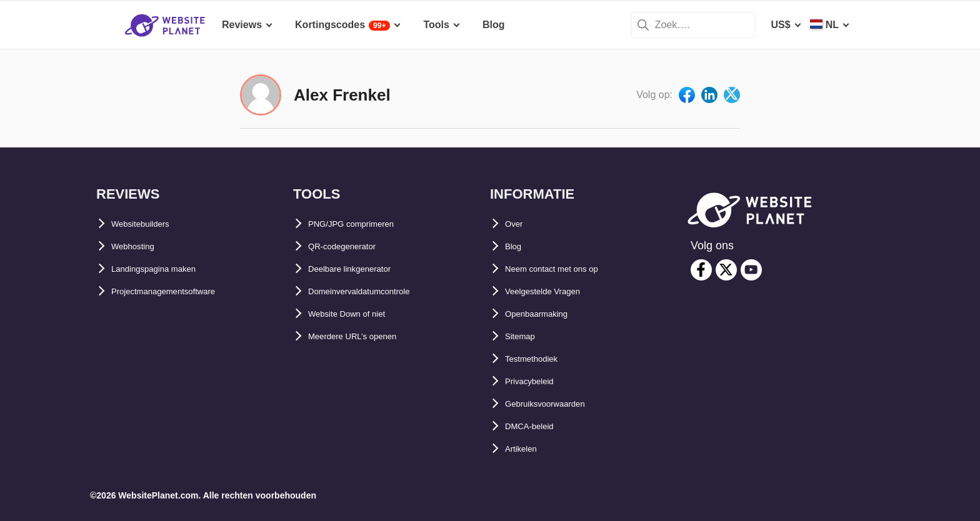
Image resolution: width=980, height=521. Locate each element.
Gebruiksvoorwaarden (558, 404)
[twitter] (726, 270)
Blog (516, 246)
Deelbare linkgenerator (362, 269)
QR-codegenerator (352, 246)
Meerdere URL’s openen (365, 336)
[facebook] (701, 270)
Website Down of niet (358, 314)
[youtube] (751, 270)
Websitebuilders (150, 224)
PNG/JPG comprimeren (363, 224)
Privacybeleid (537, 381)
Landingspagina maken (167, 269)
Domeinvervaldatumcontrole (376, 291)
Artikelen (526, 449)
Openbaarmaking (546, 314)
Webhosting (140, 246)
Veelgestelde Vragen (553, 291)
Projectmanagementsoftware (180, 291)
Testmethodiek (540, 359)
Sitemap (524, 336)
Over (516, 224)
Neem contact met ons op (566, 269)
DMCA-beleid (536, 426)
